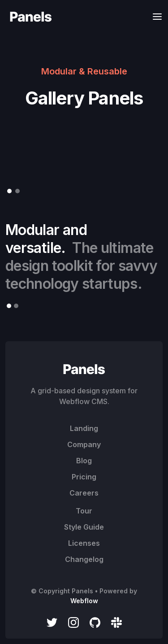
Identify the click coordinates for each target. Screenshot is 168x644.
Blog (84, 461)
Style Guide (84, 527)
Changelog (84, 559)
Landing (84, 428)
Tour (84, 511)
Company (84, 444)
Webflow (84, 601)
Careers (84, 493)
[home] (29, 16)
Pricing (84, 477)
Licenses (84, 543)
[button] (155, 16)
